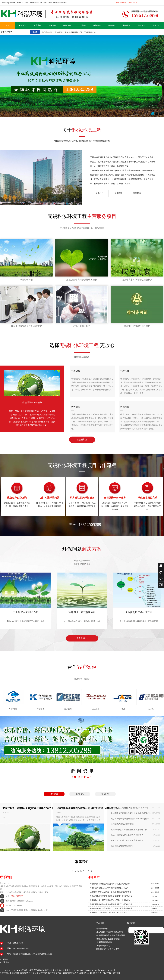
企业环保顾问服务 (82, 326)
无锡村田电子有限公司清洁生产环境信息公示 (135, 819)
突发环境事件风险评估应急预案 (137, 280)
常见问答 (105, 794)
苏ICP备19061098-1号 (106, 970)
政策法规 (54, 794)
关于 (82, 130)
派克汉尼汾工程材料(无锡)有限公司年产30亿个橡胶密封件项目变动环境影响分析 (135, 808)
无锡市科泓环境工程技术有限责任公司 (38, 970)
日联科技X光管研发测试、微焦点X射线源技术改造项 (110, 892)
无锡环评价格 (90, 32)
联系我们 (137, 193)
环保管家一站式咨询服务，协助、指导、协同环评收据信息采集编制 (115, 496)
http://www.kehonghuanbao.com (85, 970)
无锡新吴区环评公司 (73, 32)
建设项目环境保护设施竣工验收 (82, 280)
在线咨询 (82, 440)
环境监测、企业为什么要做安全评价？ (135, 841)
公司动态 (80, 794)
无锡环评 (59, 32)
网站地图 (12, 3)
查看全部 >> (82, 638)
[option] (82, 601)
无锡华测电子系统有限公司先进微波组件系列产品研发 (111, 896)
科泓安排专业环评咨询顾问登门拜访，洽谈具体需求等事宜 (49, 495)
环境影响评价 (26, 280)
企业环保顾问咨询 (104, 942)
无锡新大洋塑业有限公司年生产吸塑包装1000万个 (109, 888)
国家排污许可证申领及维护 (137, 326)
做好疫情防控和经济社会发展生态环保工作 (135, 830)
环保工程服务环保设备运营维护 (26, 326)
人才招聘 (118, 193)
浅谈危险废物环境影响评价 (135, 846)
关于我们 (99, 193)
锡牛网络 (117, 973)
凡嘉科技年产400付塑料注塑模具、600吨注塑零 (108, 912)
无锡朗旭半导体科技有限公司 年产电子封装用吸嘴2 (110, 884)
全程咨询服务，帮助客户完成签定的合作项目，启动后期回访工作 (147, 496)
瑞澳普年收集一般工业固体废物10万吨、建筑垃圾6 (110, 900)
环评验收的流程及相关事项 (135, 824)
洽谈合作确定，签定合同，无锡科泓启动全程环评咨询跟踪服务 (82, 495)
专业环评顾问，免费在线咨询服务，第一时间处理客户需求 (17, 495)
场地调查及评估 (103, 946)
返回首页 (5, 3)
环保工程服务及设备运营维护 (109, 939)
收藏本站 (20, 3)
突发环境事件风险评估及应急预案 (111, 935)
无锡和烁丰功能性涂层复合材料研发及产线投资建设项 (111, 904)
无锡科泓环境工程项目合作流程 (82, 465)
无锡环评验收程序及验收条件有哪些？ (135, 835)
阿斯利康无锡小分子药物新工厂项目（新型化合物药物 (111, 908)
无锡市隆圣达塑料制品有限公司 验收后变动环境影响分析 (135, 813)
